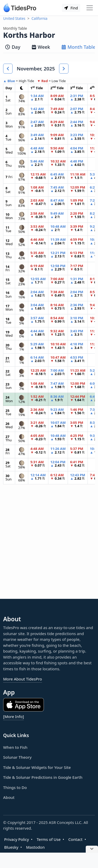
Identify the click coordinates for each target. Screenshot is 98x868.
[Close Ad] (92, 849)
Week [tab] (41, 47)
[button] (8, 69)
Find (71, 8)
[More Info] (13, 716)
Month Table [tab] (79, 47)
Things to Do (15, 787)
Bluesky (11, 847)
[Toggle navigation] (90, 8)
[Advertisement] (49, 546)
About (9, 797)
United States (14, 19)
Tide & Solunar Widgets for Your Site (37, 767)
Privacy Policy (17, 839)
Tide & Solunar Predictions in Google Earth (43, 777)
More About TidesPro (23, 679)
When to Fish (15, 747)
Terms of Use (49, 839)
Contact (75, 839)
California (40, 19)
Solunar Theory (17, 757)
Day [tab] (13, 47)
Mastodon (35, 847)
